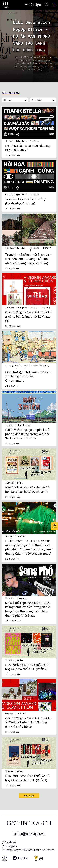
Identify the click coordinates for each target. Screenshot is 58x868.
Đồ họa (20, 483)
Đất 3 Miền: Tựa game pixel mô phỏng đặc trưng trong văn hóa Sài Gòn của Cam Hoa (27, 434)
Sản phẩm (23, 308)
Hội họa (9, 141)
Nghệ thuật (22, 141)
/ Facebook (9, 842)
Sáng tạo (35, 308)
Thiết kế (35, 141)
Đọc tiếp (29, 796)
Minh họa (28, 366)
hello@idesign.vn (29, 834)
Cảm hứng (9, 366)
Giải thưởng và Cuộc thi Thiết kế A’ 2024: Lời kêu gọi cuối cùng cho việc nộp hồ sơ (28, 722)
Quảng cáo (10, 308)
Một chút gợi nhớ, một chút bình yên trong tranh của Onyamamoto (28, 376)
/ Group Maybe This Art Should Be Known (28, 850)
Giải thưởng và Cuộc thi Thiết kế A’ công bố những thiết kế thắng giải (28, 317)
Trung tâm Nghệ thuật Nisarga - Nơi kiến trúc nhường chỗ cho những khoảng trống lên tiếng (28, 259)
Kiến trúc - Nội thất (15, 248)
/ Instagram (9, 846)
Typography (22, 598)
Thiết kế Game (24, 425)
